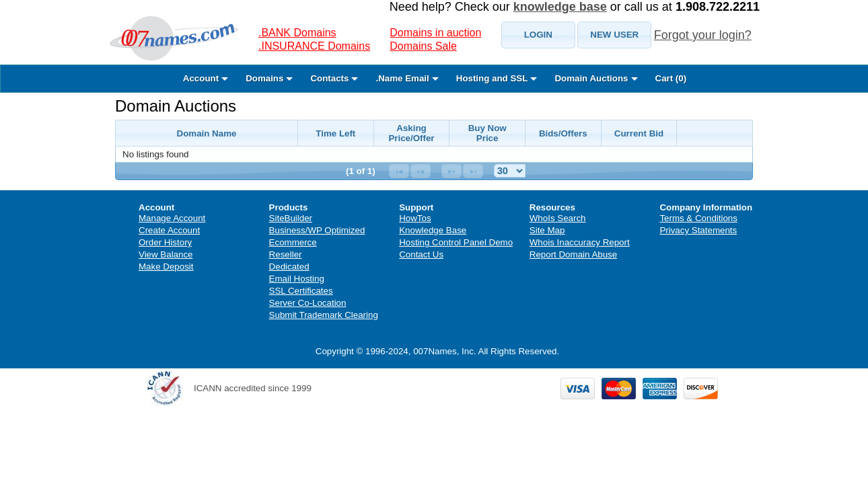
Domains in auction (435, 33)
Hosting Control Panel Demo (456, 242)
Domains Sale (423, 46)
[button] (538, 35)
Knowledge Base (433, 230)
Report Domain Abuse (573, 254)
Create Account (169, 230)
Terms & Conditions (698, 218)
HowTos (415, 218)
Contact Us (421, 254)
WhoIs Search (558, 218)
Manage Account (172, 218)
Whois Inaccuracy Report (580, 242)
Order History (165, 242)
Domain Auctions (176, 106)
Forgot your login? (703, 35)
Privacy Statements (698, 230)
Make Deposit (166, 267)
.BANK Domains (297, 33)
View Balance (166, 254)
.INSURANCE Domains (314, 46)
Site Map (547, 230)
